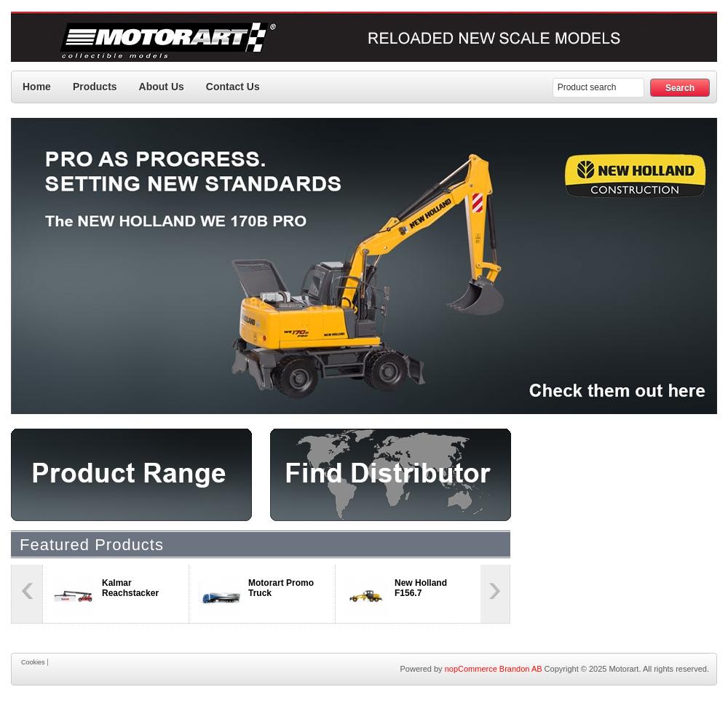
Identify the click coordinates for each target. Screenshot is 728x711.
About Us (162, 87)
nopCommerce (471, 669)
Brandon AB (521, 669)
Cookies (33, 662)
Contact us (233, 87)
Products (95, 87)
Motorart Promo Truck (281, 588)
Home (37, 87)
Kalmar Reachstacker (130, 588)
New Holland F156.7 (421, 588)
